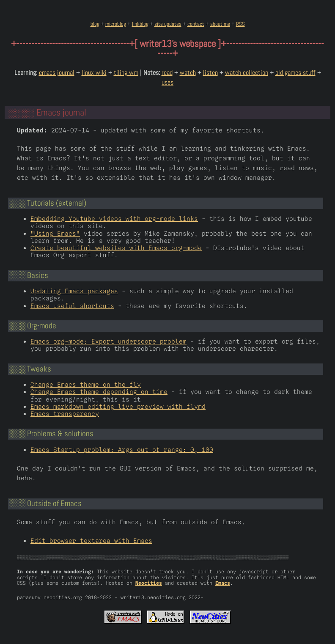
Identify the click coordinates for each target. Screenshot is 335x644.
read (167, 73)
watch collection (247, 73)
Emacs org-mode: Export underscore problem (108, 341)
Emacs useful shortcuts (72, 306)
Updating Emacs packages (74, 291)
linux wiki (94, 73)
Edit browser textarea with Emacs (91, 541)
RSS (240, 24)
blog (95, 24)
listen (210, 73)
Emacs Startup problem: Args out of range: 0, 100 (122, 450)
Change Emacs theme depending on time (99, 392)
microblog (116, 24)
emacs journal (57, 73)
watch (188, 73)
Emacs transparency (65, 414)
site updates (168, 24)
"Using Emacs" (55, 233)
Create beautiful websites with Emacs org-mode (116, 248)
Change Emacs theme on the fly (86, 384)
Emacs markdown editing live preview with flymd (118, 406)
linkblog (140, 24)
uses (167, 82)
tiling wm (126, 73)
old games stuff (295, 73)
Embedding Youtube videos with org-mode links (114, 219)
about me (220, 24)
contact (196, 24)
